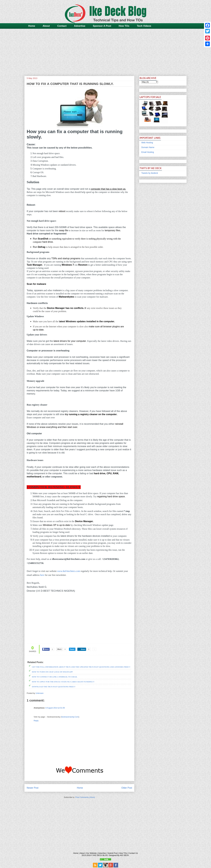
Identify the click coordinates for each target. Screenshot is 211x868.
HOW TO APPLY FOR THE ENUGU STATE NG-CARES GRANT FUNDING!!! (63, 682)
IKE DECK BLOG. (101, 855)
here (42, 575)
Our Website (91, 853)
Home (32, 26)
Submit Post (112, 853)
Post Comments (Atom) (85, 797)
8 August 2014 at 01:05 (55, 708)
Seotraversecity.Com (70, 717)
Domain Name (148, 147)
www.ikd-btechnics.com (69, 571)
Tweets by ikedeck (150, 173)
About (46, 26)
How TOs (124, 26)
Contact (62, 26)
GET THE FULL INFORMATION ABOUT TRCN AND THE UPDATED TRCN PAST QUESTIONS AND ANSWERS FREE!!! (81, 667)
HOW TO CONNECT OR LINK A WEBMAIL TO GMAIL (55, 677)
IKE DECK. (125, 855)
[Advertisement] (105, 51)
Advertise (80, 26)
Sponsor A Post (102, 26)
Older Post (127, 788)
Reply (36, 721)
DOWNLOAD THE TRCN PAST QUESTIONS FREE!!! (54, 687)
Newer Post (33, 788)
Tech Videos (144, 26)
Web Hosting (147, 143)
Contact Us (133, 853)
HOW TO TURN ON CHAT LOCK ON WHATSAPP (52, 672)
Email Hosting (148, 152)
